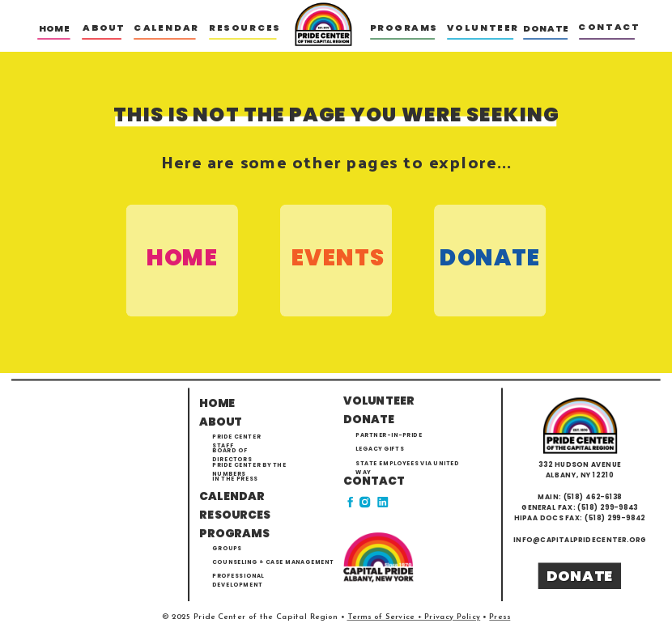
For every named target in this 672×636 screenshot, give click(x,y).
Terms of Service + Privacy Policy (414, 617)
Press (500, 617)
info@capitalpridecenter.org (580, 539)
